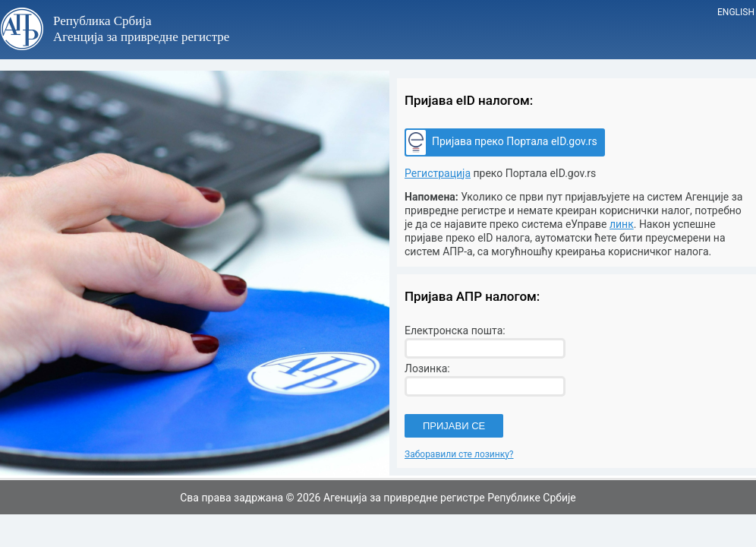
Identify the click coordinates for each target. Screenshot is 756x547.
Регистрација (438, 173)
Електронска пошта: (455, 330)
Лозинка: (427, 368)
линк (622, 224)
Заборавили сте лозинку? (459, 454)
